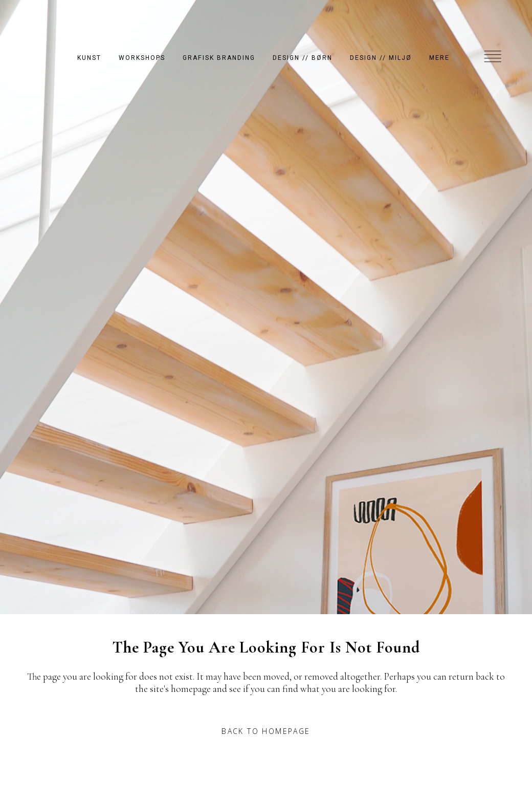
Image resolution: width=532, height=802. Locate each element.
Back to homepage (266, 731)
